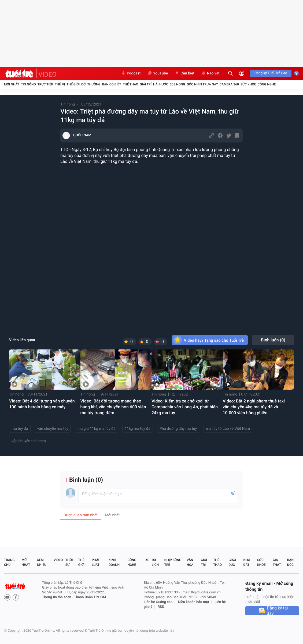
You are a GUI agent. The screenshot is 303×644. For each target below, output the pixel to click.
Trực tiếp (45, 84)
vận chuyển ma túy (53, 429)
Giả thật (277, 562)
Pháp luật (96, 562)
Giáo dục (232, 562)
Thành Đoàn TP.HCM (90, 597)
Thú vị (60, 84)
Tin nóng (28, 84)
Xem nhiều (42, 562)
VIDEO (47, 74)
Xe (147, 560)
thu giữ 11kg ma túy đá (96, 429)
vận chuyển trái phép (29, 441)
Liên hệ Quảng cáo (158, 602)
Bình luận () (273, 340)
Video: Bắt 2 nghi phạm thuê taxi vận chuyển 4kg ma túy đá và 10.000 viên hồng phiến (254, 407)
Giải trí (146, 84)
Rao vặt (210, 73)
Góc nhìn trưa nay (202, 84)
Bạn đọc (290, 562)
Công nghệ (267, 84)
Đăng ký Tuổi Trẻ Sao (271, 73)
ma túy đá (20, 429)
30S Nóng (177, 84)
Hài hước (161, 84)
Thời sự (69, 562)
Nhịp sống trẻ (173, 562)
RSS (161, 607)
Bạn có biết (112, 84)
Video (58, 560)
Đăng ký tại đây (277, 611)
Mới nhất (12, 84)
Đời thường (91, 84)
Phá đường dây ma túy (178, 429)
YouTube (158, 73)
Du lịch (155, 562)
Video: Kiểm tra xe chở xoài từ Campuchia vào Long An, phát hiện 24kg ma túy (185, 407)
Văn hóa (190, 562)
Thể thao (130, 84)
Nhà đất (247, 562)
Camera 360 (229, 84)
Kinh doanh (114, 562)
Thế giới (73, 84)
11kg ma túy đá (138, 429)
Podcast (131, 73)
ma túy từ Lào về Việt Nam (228, 429)
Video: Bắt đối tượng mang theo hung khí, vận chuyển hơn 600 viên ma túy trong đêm (113, 407)
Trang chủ (9, 562)
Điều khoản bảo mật (194, 602)
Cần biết (184, 73)
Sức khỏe (248, 84)
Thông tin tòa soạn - (58, 597)
